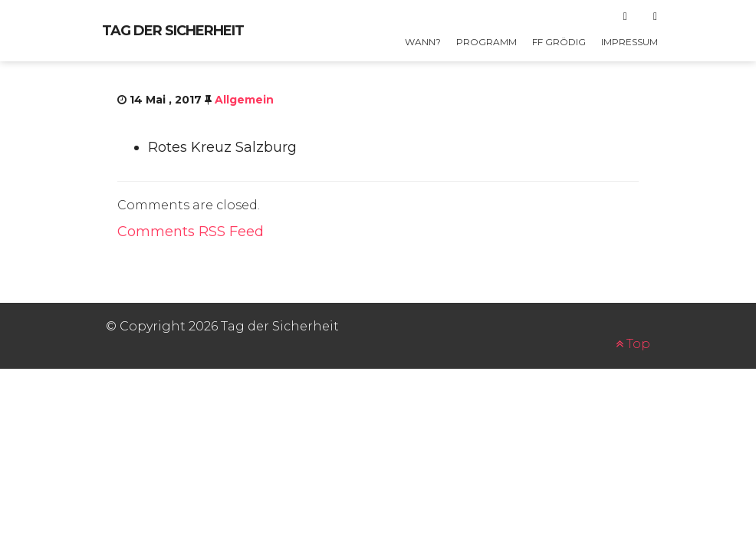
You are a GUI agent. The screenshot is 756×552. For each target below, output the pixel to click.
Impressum (629, 42)
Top (633, 344)
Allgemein (244, 100)
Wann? (423, 42)
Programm (486, 42)
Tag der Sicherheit (173, 31)
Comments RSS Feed (191, 232)
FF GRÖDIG (559, 42)
